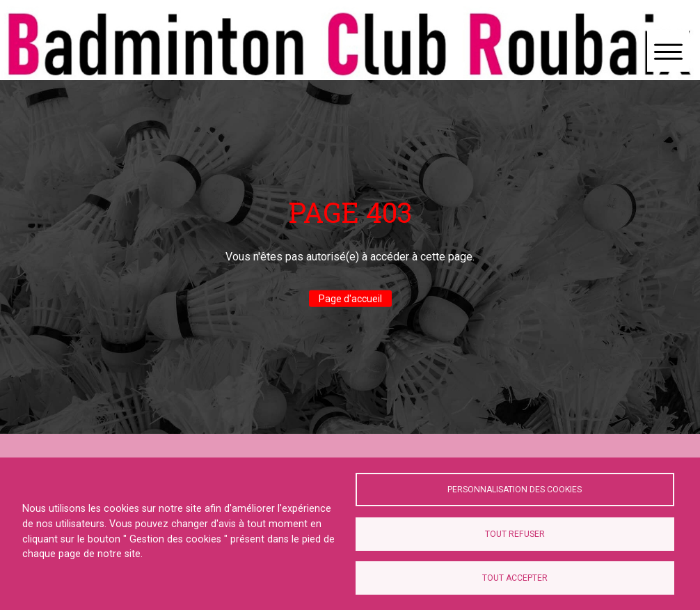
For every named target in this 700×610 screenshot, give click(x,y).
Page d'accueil (350, 299)
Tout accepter (515, 578)
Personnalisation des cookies (515, 490)
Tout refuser (515, 534)
